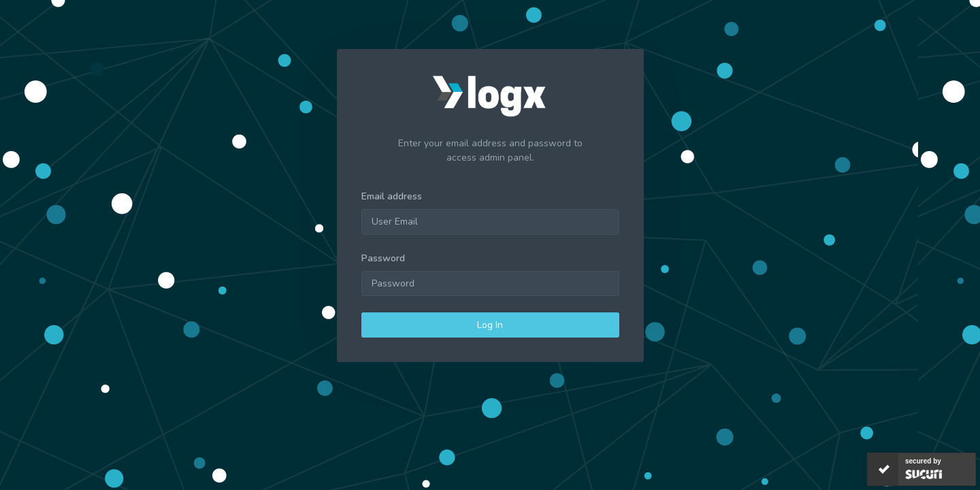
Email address (392, 196)
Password (383, 258)
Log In (490, 325)
